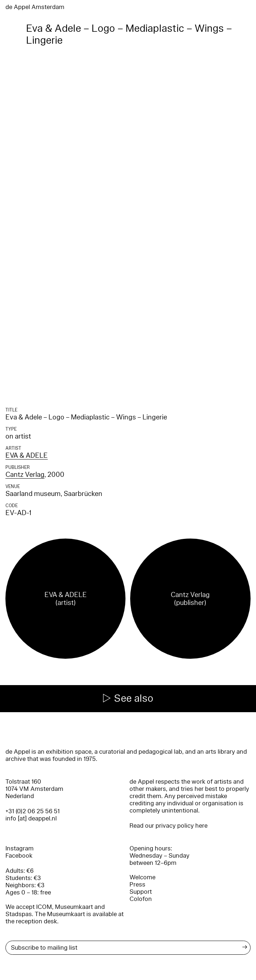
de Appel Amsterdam (35, 7)
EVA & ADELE (27, 456)
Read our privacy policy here (168, 826)
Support (141, 892)
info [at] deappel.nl (31, 818)
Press (137, 885)
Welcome (142, 877)
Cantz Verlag (25, 475)
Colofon (141, 899)
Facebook (19, 856)
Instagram (20, 848)
